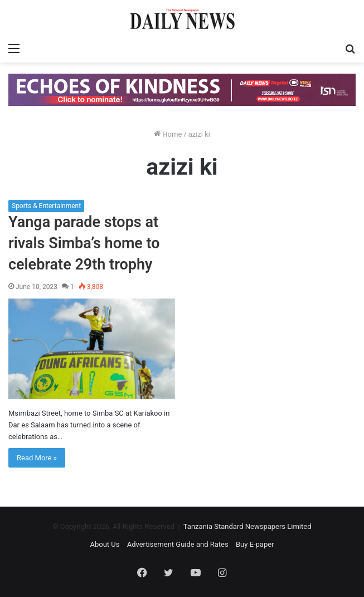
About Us (105, 544)
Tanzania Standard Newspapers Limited (247, 526)
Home (168, 134)
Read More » (37, 458)
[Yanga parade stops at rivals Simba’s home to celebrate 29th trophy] (92, 349)
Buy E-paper (255, 544)
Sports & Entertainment (46, 206)
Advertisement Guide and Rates (178, 544)
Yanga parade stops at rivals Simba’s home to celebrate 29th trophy (84, 243)
